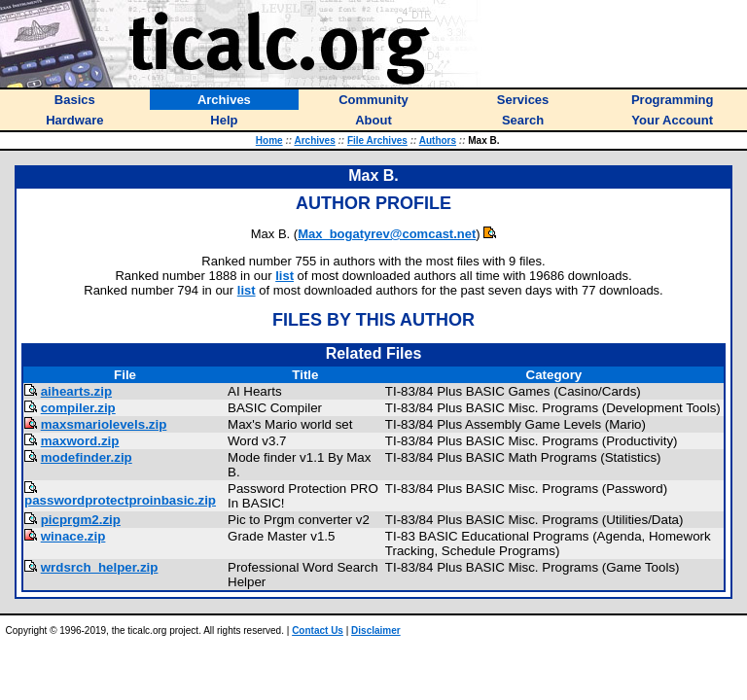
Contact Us (318, 630)
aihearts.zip (76, 391)
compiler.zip (78, 408)
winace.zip (73, 536)
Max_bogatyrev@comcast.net (387, 234)
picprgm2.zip (81, 520)
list (285, 276)
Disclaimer (376, 630)
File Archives (377, 140)
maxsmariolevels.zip (104, 424)
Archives (314, 140)
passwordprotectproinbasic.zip (120, 500)
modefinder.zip (87, 457)
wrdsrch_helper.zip (100, 567)
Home (269, 140)
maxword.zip (80, 441)
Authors (438, 140)
